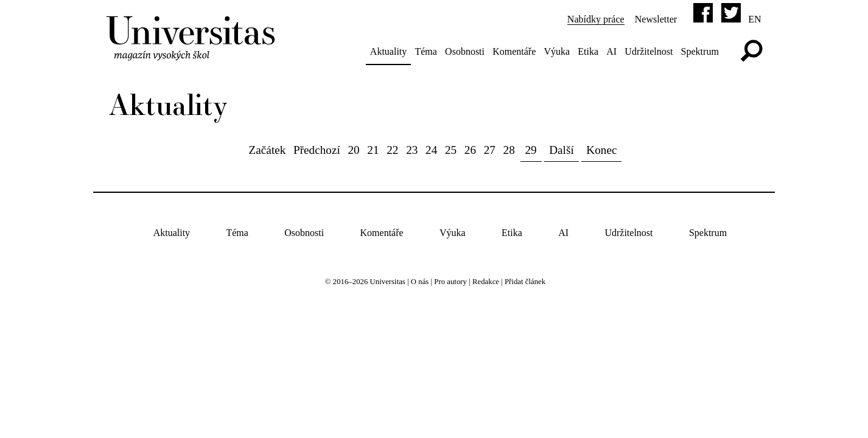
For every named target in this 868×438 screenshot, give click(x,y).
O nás (420, 282)
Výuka (557, 51)
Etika (588, 51)
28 (509, 150)
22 (392, 150)
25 (451, 150)
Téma (425, 51)
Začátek (268, 150)
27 (490, 150)
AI (611, 51)
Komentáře (514, 51)
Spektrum (700, 51)
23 (412, 150)
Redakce (486, 282)
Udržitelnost (649, 51)
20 (353, 150)
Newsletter (656, 19)
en (754, 19)
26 (470, 150)
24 (431, 150)
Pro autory (450, 282)
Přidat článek (525, 282)
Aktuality (388, 51)
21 (373, 150)
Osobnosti (465, 51)
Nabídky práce (596, 19)
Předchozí (317, 150)
